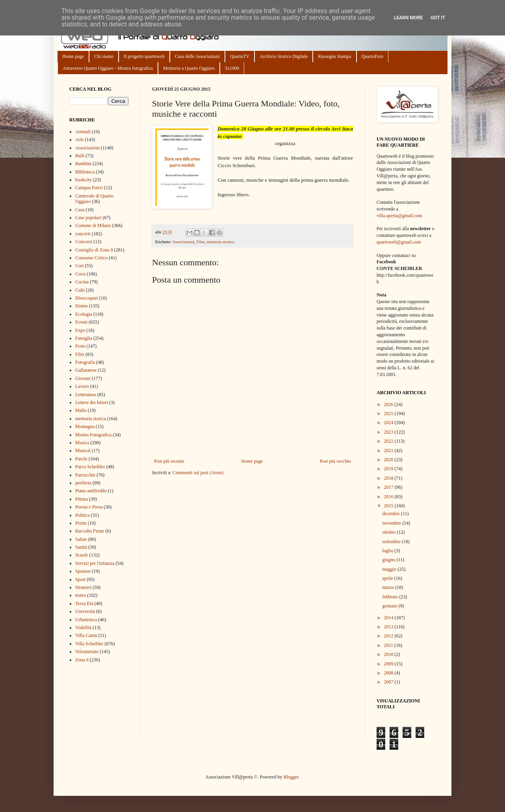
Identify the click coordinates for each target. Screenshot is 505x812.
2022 (389, 441)
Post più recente (169, 461)
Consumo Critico (91, 258)
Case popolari (88, 218)
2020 (389, 460)
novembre (392, 523)
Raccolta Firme (90, 531)
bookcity (84, 180)
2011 (389, 645)
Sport (80, 579)
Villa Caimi (86, 635)
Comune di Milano (93, 225)
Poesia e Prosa (89, 507)
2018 (389, 478)
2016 (389, 497)
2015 (389, 506)
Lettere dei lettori (92, 402)
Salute (81, 539)
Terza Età (84, 603)
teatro (81, 595)
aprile (388, 578)
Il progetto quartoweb (144, 56)
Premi (81, 523)
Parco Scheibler (90, 467)
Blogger (291, 777)
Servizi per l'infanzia (95, 563)
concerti (83, 234)
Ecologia (84, 314)
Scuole (82, 555)
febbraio (391, 597)
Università (85, 611)
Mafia (81, 410)
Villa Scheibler (89, 644)
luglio (388, 551)
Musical (83, 451)
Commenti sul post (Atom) (198, 473)
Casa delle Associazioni (197, 56)
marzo (389, 587)
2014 (389, 618)
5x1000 (232, 68)
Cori (79, 266)
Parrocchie (85, 475)
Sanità (81, 547)
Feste (80, 346)
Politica (83, 515)
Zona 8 (82, 660)
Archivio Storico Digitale (284, 56)
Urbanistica (86, 620)
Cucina (82, 282)
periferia (83, 483)
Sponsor (83, 571)
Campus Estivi (89, 188)
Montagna (85, 426)
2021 (389, 451)
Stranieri (83, 587)
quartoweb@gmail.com (399, 242)
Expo (80, 330)
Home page (73, 56)
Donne (82, 306)
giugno (389, 560)
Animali (83, 132)
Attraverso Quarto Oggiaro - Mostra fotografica (108, 68)
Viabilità (83, 628)
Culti (80, 290)
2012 (389, 636)
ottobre (389, 532)
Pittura (82, 499)
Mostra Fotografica (93, 435)
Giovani (83, 378)
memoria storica (220, 242)
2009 (389, 664)
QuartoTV (240, 56)
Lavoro (82, 386)
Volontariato (87, 652)
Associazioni (183, 242)
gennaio (390, 606)
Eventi (81, 322)
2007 (389, 682)
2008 (389, 673)
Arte (79, 140)
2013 (389, 627)
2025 (389, 413)
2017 (389, 487)
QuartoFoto (372, 56)
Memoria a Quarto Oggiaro (189, 68)
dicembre (392, 514)
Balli (80, 156)
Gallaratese (86, 370)
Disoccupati (86, 298)
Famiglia (84, 338)
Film (201, 242)
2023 (389, 432)
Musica (82, 443)
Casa (80, 210)
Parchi (81, 459)
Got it (438, 18)
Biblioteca (85, 172)
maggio (390, 569)
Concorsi (84, 242)
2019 (389, 469)
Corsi (80, 274)
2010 (389, 654)
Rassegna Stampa (334, 56)
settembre (392, 542)
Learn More (408, 18)
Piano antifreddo (91, 491)
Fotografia (85, 362)
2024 (389, 423)
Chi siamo (104, 56)
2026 (389, 404)
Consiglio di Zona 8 (94, 250)
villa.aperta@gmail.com (399, 216)
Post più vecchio (335, 461)
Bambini (83, 164)
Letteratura (86, 395)
